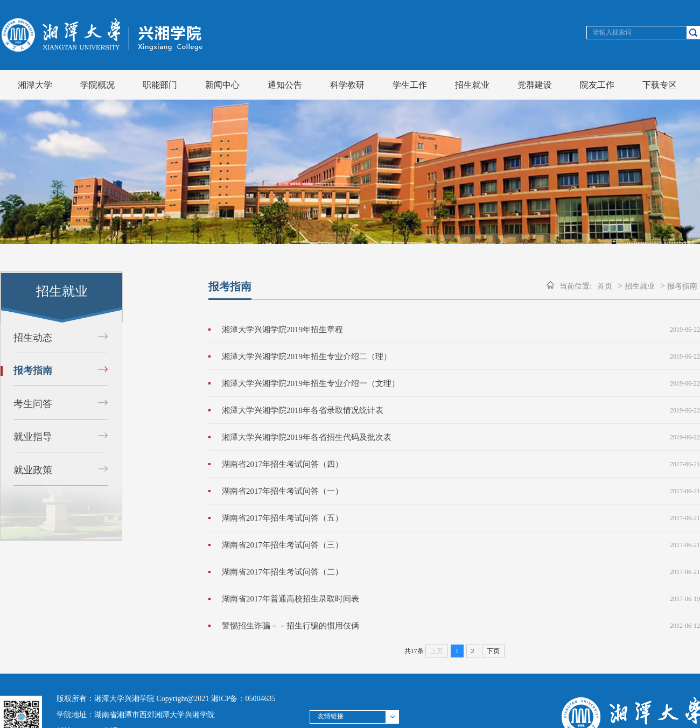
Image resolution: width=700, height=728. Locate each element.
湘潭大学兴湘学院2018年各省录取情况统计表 (303, 410)
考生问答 (33, 404)
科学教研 (347, 85)
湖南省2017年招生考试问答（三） (282, 545)
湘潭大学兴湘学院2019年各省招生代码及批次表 (307, 437)
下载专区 (660, 85)
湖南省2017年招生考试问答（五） (282, 518)
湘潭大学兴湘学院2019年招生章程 (282, 330)
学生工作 (410, 85)
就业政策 (33, 470)
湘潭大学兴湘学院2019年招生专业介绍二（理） (307, 356)
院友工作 (597, 85)
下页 (493, 651)
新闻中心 (222, 85)
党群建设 (535, 85)
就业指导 (33, 437)
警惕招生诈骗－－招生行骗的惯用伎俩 (290, 626)
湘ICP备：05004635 (243, 699)
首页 (605, 286)
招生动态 (33, 338)
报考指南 (33, 370)
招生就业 (472, 85)
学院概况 (97, 85)
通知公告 (285, 85)
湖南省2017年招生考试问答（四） (282, 464)
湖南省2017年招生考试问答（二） (282, 572)
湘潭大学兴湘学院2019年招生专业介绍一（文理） (311, 383)
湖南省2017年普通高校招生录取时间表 (290, 599)
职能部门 (160, 85)
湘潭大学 (35, 85)
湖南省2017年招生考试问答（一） (282, 491)
